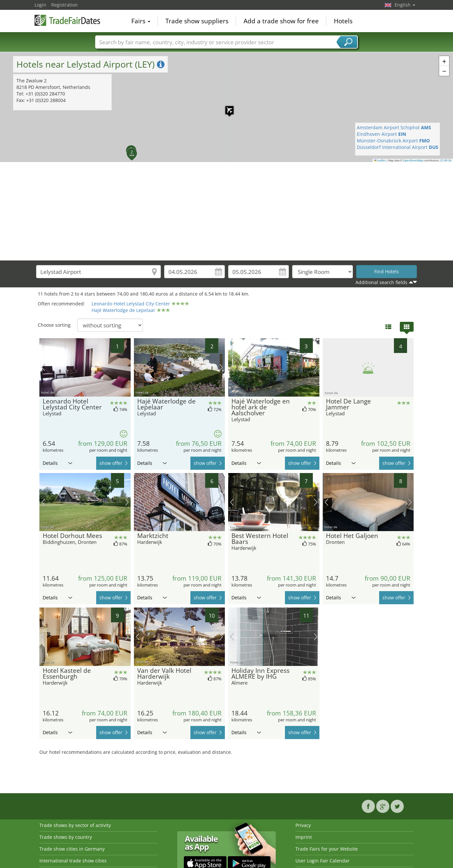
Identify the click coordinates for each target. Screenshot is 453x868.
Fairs (141, 21)
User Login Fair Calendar (323, 861)
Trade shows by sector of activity (75, 825)
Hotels (343, 21)
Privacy (303, 825)
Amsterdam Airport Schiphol (394, 127)
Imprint (304, 837)
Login (40, 5)
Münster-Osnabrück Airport (393, 141)
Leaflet (380, 160)
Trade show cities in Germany (72, 849)
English (405, 5)
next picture (127, 367)
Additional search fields (381, 282)
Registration (65, 5)
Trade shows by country (66, 837)
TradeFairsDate (67, 20)
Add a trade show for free (281, 21)
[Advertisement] (226, 211)
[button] (226, 107)
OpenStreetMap (413, 160)
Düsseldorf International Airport (398, 147)
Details (57, 463)
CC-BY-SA (446, 160)
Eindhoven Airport (381, 134)
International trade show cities (73, 861)
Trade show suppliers (197, 21)
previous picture (43, 367)
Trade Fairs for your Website (327, 849)
